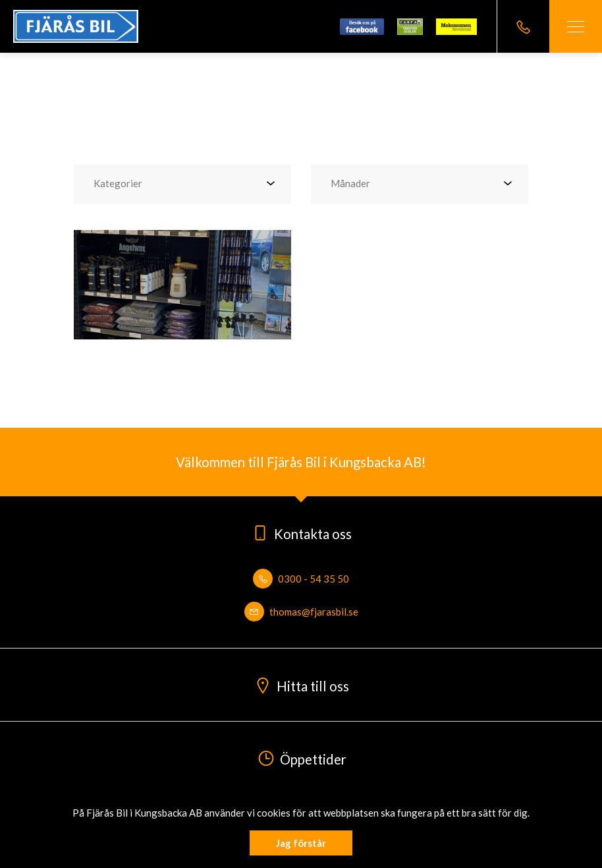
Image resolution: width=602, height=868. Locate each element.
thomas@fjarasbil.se (301, 612)
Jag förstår (301, 843)
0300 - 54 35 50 (301, 579)
